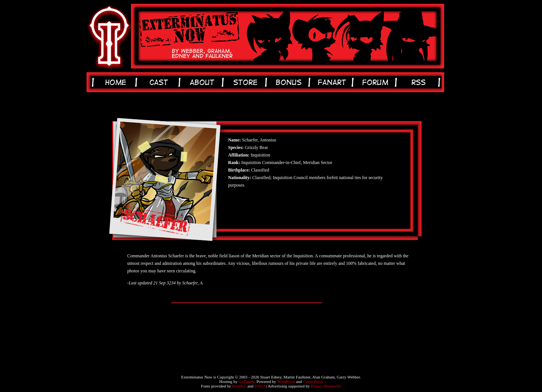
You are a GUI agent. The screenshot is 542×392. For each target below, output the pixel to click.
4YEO (260, 386)
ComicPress (313, 381)
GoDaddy (247, 381)
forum (377, 82)
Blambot (239, 386)
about (203, 82)
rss (420, 82)
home (117, 82)
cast (160, 82)
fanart (333, 82)
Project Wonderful (326, 386)
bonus (290, 82)
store (247, 82)
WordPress (286, 381)
